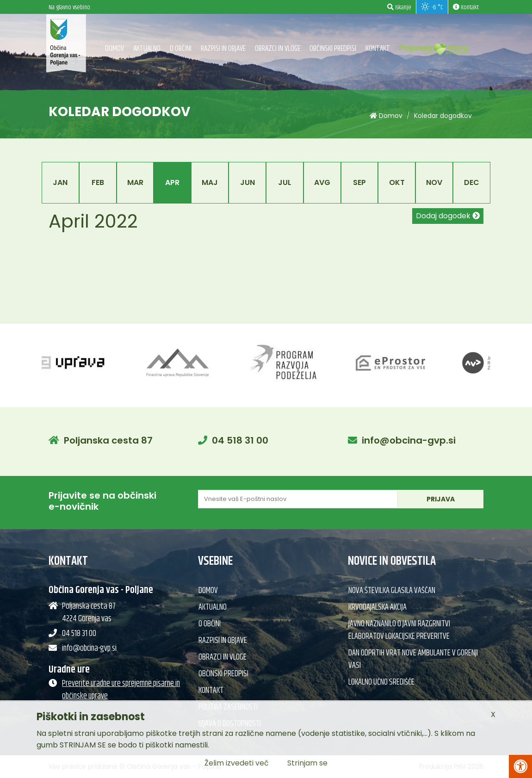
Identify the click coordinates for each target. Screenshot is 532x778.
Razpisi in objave (223, 49)
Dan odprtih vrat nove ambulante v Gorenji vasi (413, 659)
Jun (247, 182)
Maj (210, 182)
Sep (359, 182)
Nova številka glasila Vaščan (392, 591)
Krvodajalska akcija (377, 607)
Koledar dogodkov (443, 116)
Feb (98, 182)
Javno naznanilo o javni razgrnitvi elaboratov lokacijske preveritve (399, 630)
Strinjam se (307, 763)
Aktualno (147, 49)
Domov (114, 49)
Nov (434, 182)
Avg (322, 182)
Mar (135, 182)
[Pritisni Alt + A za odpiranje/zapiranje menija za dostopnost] (520, 766)
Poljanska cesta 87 (108, 440)
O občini (181, 49)
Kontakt (378, 49)
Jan (60, 182)
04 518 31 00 (240, 440)
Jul (285, 182)
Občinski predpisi (333, 49)
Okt (397, 182)
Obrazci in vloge (278, 49)
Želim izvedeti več (237, 763)
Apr (172, 182)
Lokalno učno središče (381, 682)
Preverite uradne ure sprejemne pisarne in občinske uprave (121, 690)
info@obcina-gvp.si (409, 440)
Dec (472, 182)
